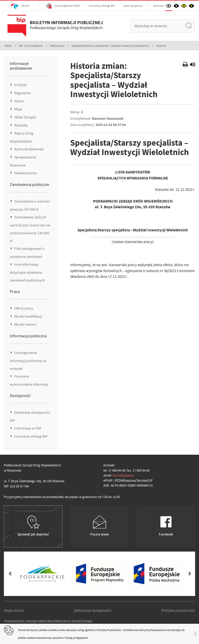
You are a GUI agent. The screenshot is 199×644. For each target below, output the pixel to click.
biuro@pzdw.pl (123, 475)
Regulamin (22, 93)
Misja (18, 109)
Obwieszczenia (25, 173)
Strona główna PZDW (63, 6)
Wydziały (21, 125)
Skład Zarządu (25, 117)
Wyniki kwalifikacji (28, 316)
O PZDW (20, 85)
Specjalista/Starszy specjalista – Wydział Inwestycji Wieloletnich (110, 46)
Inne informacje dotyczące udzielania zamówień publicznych (27, 272)
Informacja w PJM (27, 428)
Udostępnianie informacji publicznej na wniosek (28, 361)
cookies (52, 630)
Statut (19, 101)
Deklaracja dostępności (93, 611)
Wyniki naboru (25, 324)
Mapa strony (14, 611)
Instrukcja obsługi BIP (102, 6)
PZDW (8, 46)
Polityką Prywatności (109, 630)
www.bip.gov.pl (133, 6)
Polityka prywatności (178, 611)
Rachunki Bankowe (29, 149)
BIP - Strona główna (31, 46)
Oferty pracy (57, 46)
